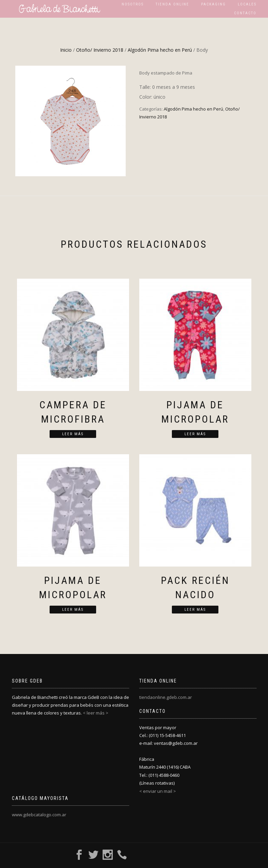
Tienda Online (172, 4)
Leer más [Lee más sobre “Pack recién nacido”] (195, 610)
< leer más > (96, 713)
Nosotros (133, 4)
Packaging (213, 4)
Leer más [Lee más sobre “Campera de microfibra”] (73, 434)
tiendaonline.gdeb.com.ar (166, 697)
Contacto (245, 13)
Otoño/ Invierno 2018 (100, 50)
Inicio (66, 50)
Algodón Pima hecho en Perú (160, 50)
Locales (247, 4)
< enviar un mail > (158, 791)
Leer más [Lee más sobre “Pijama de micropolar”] (195, 434)
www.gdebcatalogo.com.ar (39, 815)
